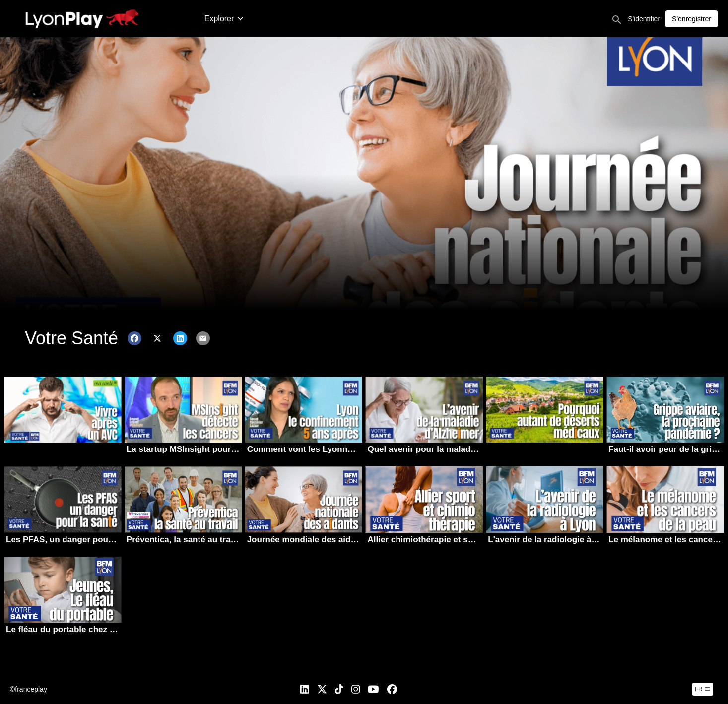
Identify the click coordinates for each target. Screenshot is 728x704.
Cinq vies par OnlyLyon (496, 19)
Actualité (220, 19)
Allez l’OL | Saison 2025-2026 (297, 19)
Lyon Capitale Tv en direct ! (595, 19)
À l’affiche (376, 19)
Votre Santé (424, 19)
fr (703, 689)
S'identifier (693, 19)
